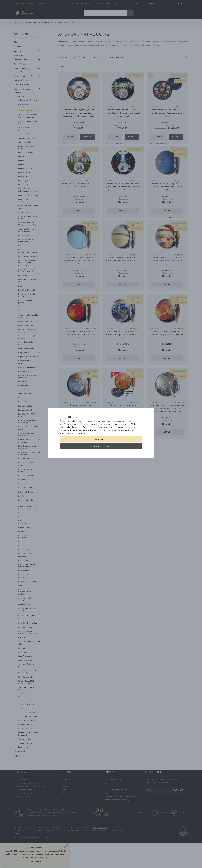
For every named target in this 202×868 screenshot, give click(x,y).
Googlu (86, 427)
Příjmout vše (101, 446)
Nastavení (101, 439)
